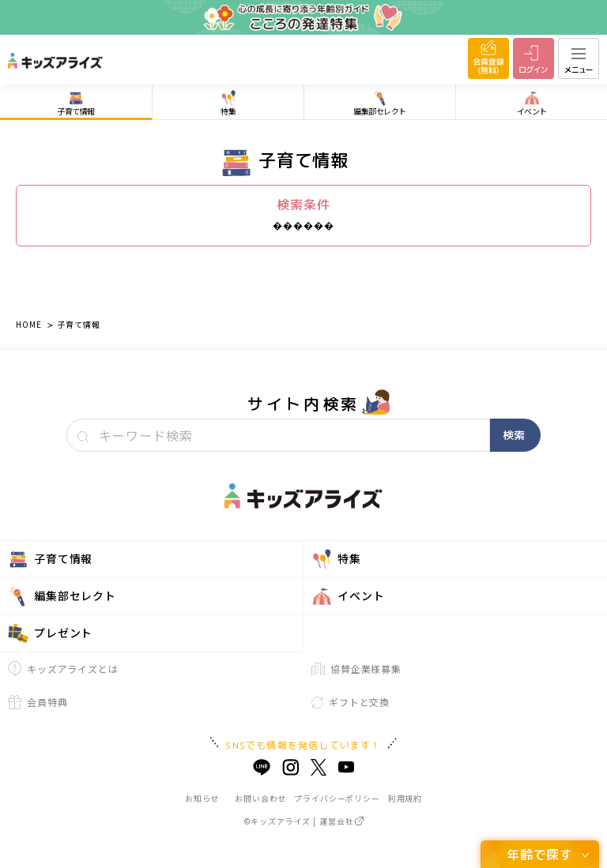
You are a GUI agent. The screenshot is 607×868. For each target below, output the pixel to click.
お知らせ (202, 798)
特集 (336, 559)
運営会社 (341, 821)
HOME (28, 324)
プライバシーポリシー (337, 798)
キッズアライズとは (63, 669)
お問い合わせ (260, 798)
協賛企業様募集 (356, 669)
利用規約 (405, 798)
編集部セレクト (62, 596)
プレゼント (50, 633)
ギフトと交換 (351, 702)
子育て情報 (78, 324)
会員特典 (38, 702)
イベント (348, 596)
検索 (514, 435)
